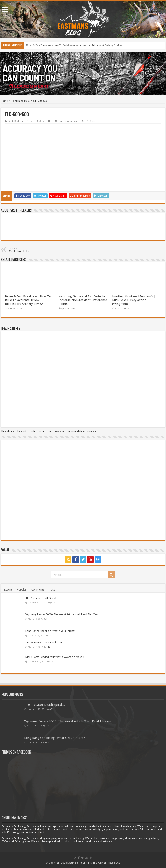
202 (51, 636)
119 (52, 661)
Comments (38, 590)
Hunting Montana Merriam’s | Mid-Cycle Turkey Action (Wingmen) (134, 300)
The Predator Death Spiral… (42, 598)
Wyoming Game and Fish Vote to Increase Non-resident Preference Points (83, 300)
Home (4, 101)
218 (48, 619)
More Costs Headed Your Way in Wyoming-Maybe (55, 657)
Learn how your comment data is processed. (73, 431)
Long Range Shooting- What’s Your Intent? (50, 631)
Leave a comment (68, 121)
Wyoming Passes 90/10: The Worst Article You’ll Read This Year (62, 614)
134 (48, 647)
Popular (22, 590)
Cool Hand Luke (20, 101)
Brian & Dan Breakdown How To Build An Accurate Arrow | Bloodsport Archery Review (74, 45)
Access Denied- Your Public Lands (45, 642)
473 (53, 603)
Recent (8, 590)
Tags (52, 590)
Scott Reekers (16, 121)
